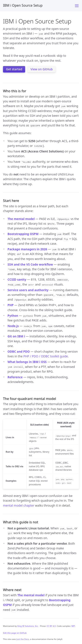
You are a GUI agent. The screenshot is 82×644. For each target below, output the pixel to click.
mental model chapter (19, 505)
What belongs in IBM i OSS (27, 362)
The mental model (21, 219)
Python (13, 316)
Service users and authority (28, 290)
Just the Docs (23, 639)
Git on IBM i (16, 336)
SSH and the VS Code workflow (30, 264)
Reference (15, 377)
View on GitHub (42, 69)
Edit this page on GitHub (15, 633)
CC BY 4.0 (51, 626)
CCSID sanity (17, 279)
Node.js (13, 326)
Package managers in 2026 (27, 249)
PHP (11, 305)
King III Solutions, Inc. (28, 626)
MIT (73, 626)
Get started (14, 69)
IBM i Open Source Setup (23, 5)
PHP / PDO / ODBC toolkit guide (46, 356)
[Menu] (77, 6)
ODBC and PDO (19, 351)
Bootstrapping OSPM (23, 234)
